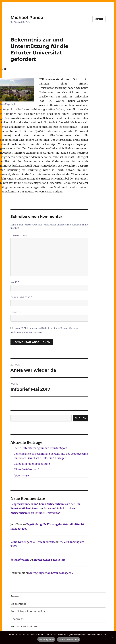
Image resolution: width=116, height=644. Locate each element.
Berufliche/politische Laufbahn (29, 611)
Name (15, 282)
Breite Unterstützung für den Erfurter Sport (40, 448)
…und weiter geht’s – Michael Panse (33, 542)
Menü (99, 19)
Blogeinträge (19, 604)
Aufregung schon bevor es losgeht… (51, 573)
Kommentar (19, 236)
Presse (15, 596)
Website (16, 312)
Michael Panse (27, 17)
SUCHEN (81, 418)
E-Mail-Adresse (21, 297)
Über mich (17, 619)
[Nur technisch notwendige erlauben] (112, 637)
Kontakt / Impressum (24, 626)
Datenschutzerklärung (69, 639)
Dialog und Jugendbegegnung (32, 464)
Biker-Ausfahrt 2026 (26, 469)
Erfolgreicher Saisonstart (49, 560)
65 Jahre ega (21, 475)
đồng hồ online (20, 560)
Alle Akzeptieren (46, 639)
